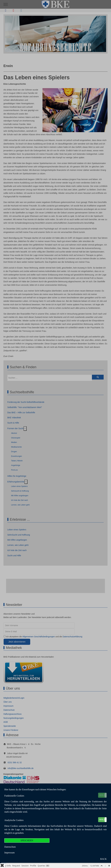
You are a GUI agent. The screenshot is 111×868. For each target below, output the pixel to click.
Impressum (9, 853)
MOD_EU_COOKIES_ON (103, 795)
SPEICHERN (27, 840)
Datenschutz (10, 847)
